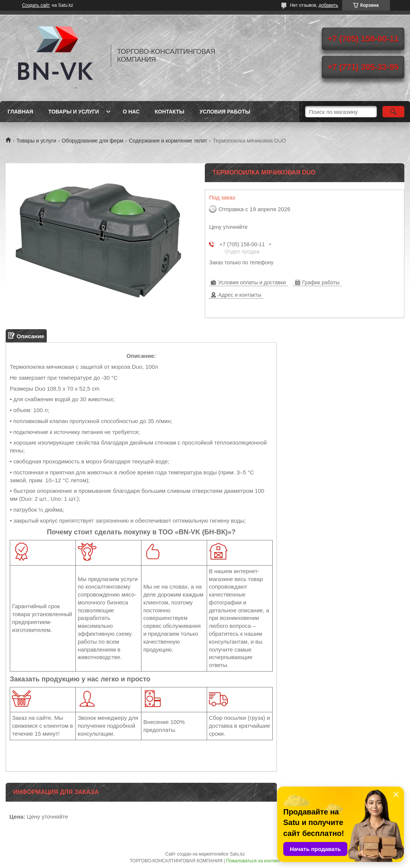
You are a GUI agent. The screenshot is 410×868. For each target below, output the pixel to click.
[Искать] (393, 112)
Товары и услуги (74, 112)
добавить (329, 5)
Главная (20, 112)
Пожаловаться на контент (253, 861)
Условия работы (225, 112)
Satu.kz (237, 854)
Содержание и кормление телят (168, 141)
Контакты (169, 112)
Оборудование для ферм (93, 141)
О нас (131, 112)
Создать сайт (36, 5)
